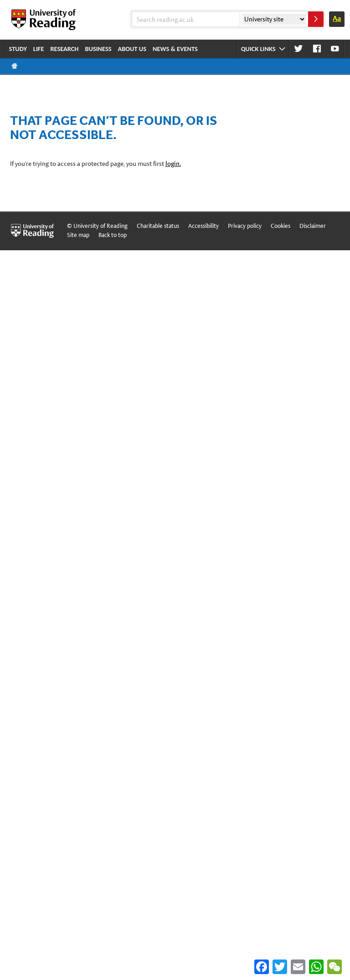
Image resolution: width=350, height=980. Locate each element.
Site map (78, 235)
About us (132, 49)
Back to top (113, 235)
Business (98, 49)
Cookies (281, 226)
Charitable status (158, 226)
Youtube (335, 49)
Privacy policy (245, 226)
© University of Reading (97, 226)
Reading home (15, 66)
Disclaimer (313, 226)
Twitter (299, 49)
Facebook (317, 49)
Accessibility (203, 226)
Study (18, 49)
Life (39, 49)
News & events (175, 49)
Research (64, 49)
